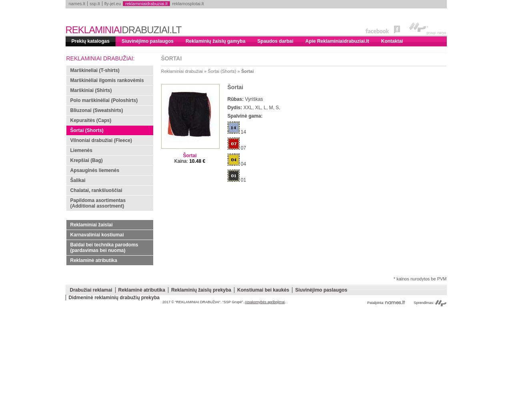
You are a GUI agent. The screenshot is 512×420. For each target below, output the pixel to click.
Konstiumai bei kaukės (263, 290)
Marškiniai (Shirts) (91, 90)
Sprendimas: (430, 303)
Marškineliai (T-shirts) (95, 70)
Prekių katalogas (91, 41)
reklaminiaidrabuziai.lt (146, 4)
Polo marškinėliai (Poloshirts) (104, 100)
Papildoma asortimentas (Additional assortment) (98, 203)
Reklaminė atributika (94, 260)
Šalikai (78, 180)
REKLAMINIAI (124, 30)
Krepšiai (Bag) (87, 160)
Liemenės (81, 150)
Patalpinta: (386, 303)
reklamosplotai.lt (188, 4)
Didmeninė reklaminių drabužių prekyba (114, 298)
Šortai (247, 71)
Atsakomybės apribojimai (265, 302)
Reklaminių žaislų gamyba (215, 41)
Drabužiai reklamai (91, 290)
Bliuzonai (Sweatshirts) (97, 110)
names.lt (77, 4)
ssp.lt (95, 4)
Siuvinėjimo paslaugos (148, 41)
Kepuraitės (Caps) (91, 120)
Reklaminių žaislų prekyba (201, 290)
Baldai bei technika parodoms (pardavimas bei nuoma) (104, 248)
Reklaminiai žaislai (92, 225)
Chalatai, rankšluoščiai (96, 190)
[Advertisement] (256, 364)
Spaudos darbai (275, 41)
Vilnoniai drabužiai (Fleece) (101, 140)
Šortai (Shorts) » (224, 71)
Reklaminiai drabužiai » (184, 71)
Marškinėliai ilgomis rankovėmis (107, 80)
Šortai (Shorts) (87, 130)
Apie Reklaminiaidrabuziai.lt (337, 41)
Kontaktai (392, 41)
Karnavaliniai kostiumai (97, 235)
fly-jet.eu (113, 4)
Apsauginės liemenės (95, 170)
